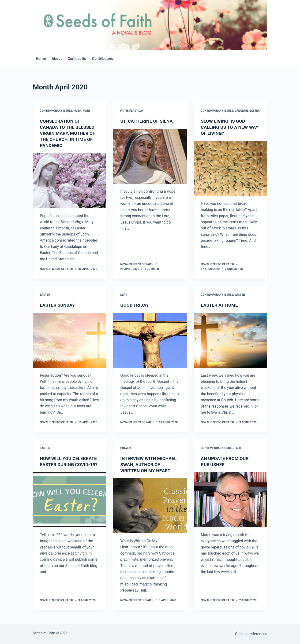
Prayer (125, 448)
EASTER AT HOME (220, 305)
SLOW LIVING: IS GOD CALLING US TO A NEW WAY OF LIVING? (225, 127)
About (57, 59)
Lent (124, 295)
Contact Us (77, 59)
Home (41, 59)
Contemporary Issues (56, 111)
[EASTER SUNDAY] (69, 340)
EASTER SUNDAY (58, 305)
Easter (255, 111)
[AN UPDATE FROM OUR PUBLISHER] (231, 500)
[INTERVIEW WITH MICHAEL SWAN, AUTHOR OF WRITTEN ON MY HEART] (150, 506)
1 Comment (152, 269)
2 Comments (234, 269)
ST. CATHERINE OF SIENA (147, 121)
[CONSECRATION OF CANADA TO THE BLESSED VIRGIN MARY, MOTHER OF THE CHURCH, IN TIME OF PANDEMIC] (69, 181)
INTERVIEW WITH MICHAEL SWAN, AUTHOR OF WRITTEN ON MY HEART (149, 464)
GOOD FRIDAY (135, 305)
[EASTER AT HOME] (231, 340)
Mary (87, 111)
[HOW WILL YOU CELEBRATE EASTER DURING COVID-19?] (69, 506)
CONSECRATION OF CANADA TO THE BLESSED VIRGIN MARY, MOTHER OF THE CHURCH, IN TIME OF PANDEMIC (69, 133)
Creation (241, 111)
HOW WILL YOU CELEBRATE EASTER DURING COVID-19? (69, 464)
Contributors (102, 59)
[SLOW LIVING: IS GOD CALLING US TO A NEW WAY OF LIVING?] (231, 168)
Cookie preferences (251, 634)
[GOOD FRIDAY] (150, 340)
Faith (77, 111)
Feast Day (137, 111)
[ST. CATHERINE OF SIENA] (150, 156)
